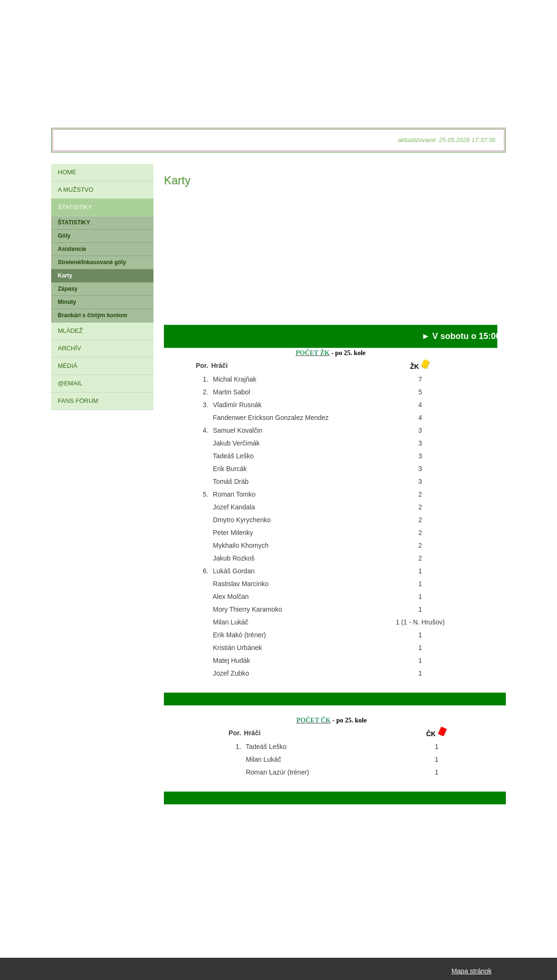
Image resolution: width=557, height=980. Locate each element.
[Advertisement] (331, 258)
